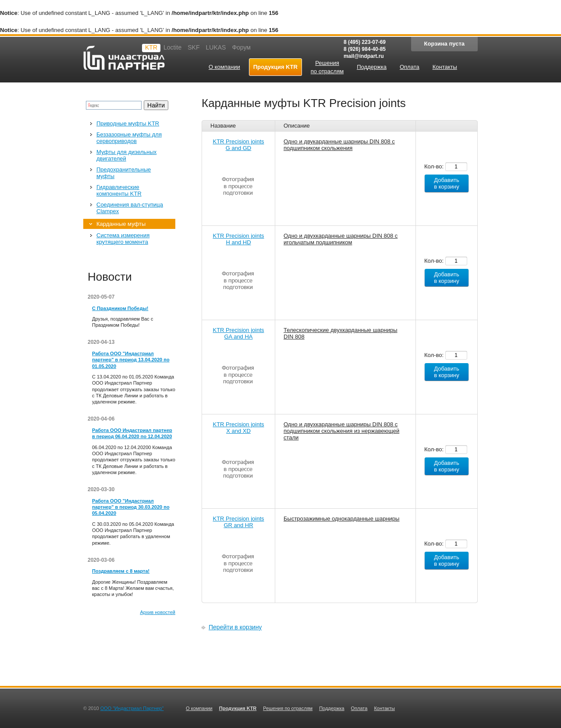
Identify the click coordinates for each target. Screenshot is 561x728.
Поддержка (332, 708)
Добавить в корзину (447, 183)
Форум (241, 47)
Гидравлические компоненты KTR (119, 190)
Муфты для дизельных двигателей (126, 155)
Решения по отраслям (288, 708)
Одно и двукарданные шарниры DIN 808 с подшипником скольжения (339, 145)
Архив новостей (158, 612)
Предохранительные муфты (124, 173)
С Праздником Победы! (120, 308)
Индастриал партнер (124, 58)
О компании (199, 708)
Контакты (384, 708)
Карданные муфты (121, 224)
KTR (151, 47)
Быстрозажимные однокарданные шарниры (341, 519)
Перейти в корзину (235, 627)
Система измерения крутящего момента (123, 239)
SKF (194, 47)
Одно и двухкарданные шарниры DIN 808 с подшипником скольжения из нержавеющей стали (341, 431)
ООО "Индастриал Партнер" (132, 708)
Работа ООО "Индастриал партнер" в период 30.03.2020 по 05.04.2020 (131, 507)
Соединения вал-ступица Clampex (130, 208)
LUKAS (216, 47)
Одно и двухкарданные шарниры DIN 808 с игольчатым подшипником (341, 239)
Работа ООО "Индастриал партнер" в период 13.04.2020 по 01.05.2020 (131, 360)
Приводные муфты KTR (128, 123)
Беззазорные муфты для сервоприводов (129, 138)
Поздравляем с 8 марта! (121, 571)
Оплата (359, 708)
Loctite (172, 47)
